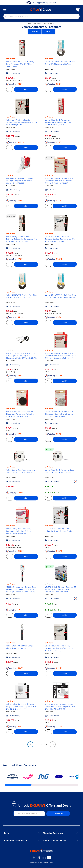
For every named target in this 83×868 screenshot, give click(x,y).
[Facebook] (34, 858)
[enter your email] (29, 814)
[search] (6, 16)
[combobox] (41, 16)
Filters (49, 31)
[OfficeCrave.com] (41, 851)
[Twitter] (39, 858)
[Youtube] (49, 858)
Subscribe (58, 814)
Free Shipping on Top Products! (41, 3)
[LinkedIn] (44, 858)
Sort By (35, 31)
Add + (26, 89)
